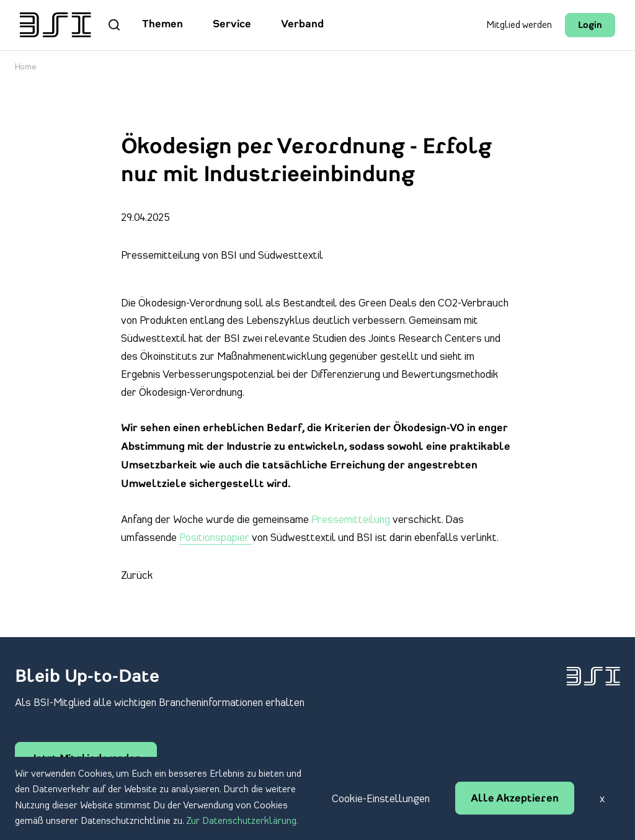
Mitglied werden (519, 25)
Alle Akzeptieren (515, 799)
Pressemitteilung (352, 520)
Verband (302, 25)
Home (26, 67)
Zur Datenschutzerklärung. (242, 821)
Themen (162, 25)
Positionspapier (215, 538)
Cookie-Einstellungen (381, 799)
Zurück (137, 576)
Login (590, 26)
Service (232, 25)
